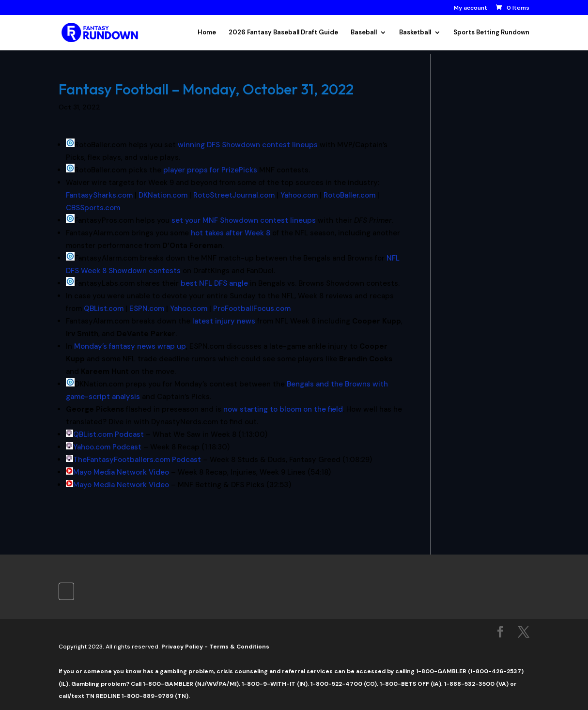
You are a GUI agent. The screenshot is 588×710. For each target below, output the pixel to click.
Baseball (364, 33)
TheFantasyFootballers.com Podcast (137, 460)
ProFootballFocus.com (252, 309)
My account (471, 8)
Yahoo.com (299, 195)
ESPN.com (147, 309)
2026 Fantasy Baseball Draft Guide (283, 33)
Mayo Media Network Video (121, 472)
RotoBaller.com (349, 195)
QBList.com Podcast (108, 434)
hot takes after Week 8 (231, 233)
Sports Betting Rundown (491, 33)
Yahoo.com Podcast (107, 447)
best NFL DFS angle (214, 283)
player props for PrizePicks (210, 170)
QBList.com (104, 309)
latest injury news (224, 321)
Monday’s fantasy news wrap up (130, 346)
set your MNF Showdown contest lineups (244, 220)
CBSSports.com (93, 208)
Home (207, 33)
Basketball (415, 33)
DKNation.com (163, 195)
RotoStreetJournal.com (234, 195)
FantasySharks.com (99, 195)
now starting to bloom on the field (283, 409)
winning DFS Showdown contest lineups (248, 145)
